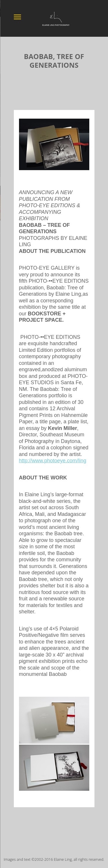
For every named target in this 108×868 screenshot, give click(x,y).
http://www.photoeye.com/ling (53, 459)
